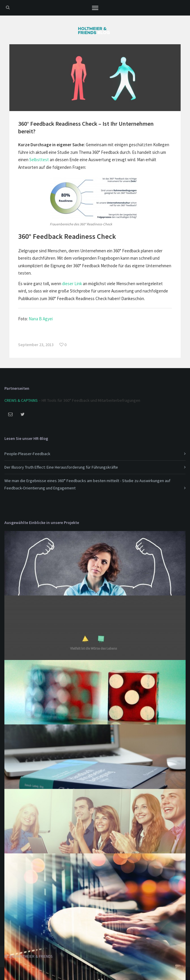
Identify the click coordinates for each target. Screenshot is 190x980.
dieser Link (72, 284)
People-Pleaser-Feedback (27, 454)
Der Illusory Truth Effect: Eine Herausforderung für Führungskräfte (61, 467)
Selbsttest (39, 160)
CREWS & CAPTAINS (21, 400)
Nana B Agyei (41, 319)
